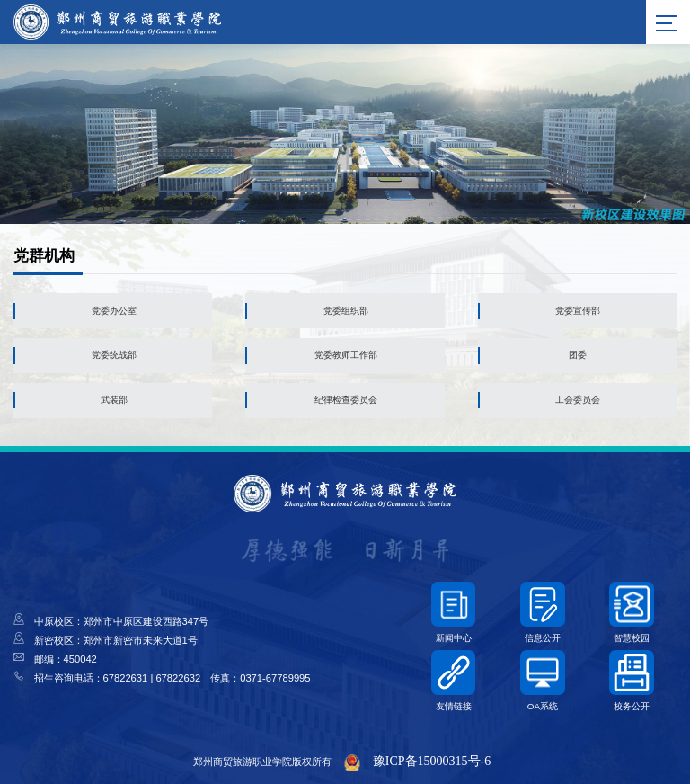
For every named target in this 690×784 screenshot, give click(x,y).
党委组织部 (346, 311)
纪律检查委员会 (346, 400)
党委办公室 (114, 311)
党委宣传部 (578, 311)
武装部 (114, 400)
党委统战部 (114, 355)
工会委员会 (578, 400)
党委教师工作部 (346, 355)
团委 (578, 355)
